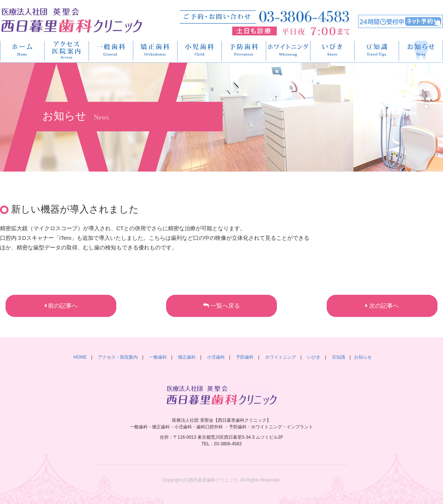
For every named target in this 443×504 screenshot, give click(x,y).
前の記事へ (61, 306)
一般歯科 (111, 51)
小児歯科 (200, 51)
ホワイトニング (288, 51)
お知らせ (363, 357)
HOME (22, 51)
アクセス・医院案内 (67, 51)
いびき (333, 51)
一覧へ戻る (221, 306)
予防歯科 (244, 51)
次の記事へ (382, 306)
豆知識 (377, 51)
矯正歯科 (155, 51)
